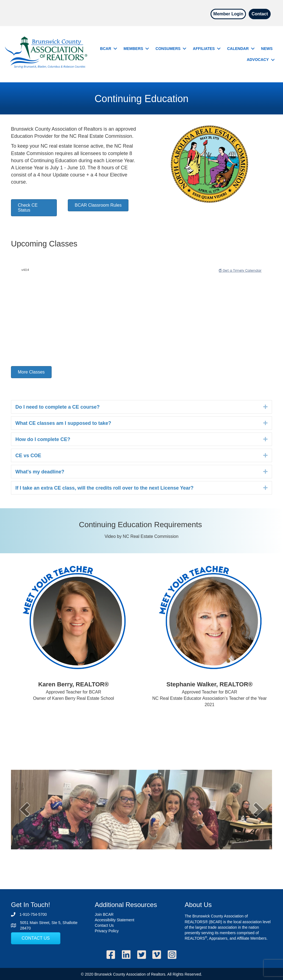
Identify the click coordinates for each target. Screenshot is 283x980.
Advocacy (258, 60)
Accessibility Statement (114, 920)
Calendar (238, 49)
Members (133, 49)
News (267, 49)
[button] (115, 49)
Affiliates (204, 49)
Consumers (168, 49)
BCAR (106, 49)
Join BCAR (104, 914)
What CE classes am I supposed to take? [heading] (63, 423)
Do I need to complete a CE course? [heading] (58, 407)
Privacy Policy (107, 931)
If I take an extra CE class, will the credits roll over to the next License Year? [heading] (104, 488)
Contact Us (104, 925)
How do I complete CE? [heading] (43, 439)
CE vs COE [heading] (28, 456)
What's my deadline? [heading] (40, 472)
